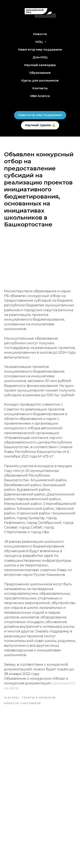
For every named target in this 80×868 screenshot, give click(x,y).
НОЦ (39, 42)
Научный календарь (40, 65)
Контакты (40, 88)
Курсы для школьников (40, 81)
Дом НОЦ (40, 57)
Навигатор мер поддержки (40, 50)
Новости (40, 34)
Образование (40, 73)
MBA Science (40, 96)
